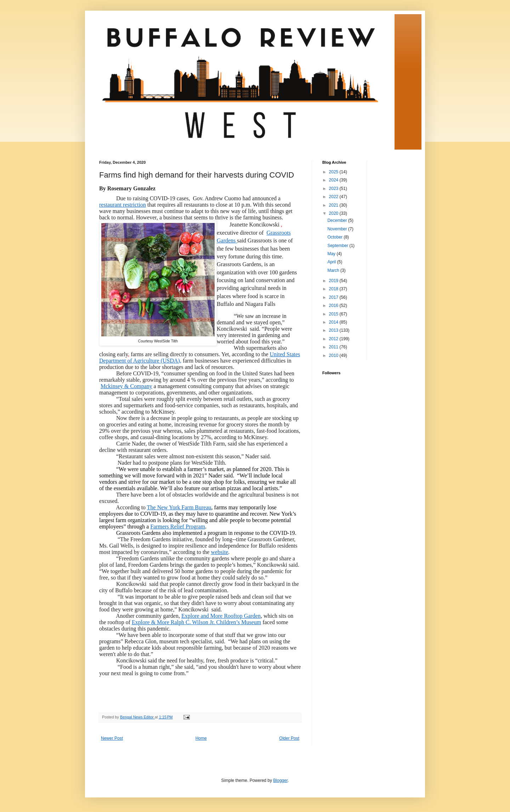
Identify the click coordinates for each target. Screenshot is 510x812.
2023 (334, 189)
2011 (334, 347)
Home (201, 738)
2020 (334, 213)
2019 (334, 281)
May (332, 254)
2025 (334, 172)
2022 (334, 197)
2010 (334, 355)
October (335, 237)
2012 (334, 339)
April (332, 262)
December (338, 220)
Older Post (289, 738)
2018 (334, 289)
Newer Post (112, 738)
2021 (334, 205)
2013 (334, 330)
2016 (334, 306)
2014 (334, 322)
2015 (334, 314)
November (338, 229)
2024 (334, 180)
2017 (334, 297)
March (334, 270)
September (338, 246)
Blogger (280, 780)
